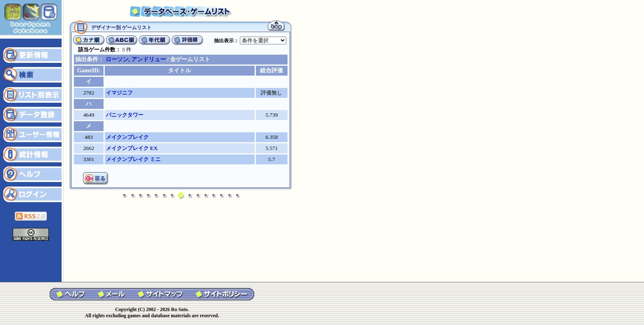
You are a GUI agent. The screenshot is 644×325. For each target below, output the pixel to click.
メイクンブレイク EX (132, 148)
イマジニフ (119, 93)
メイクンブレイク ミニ (133, 159)
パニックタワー (125, 115)
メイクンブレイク (127, 137)
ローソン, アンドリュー (136, 59)
